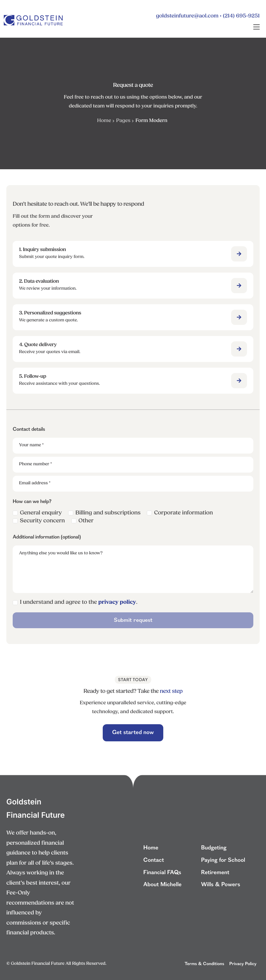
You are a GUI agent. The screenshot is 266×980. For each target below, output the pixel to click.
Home (104, 121)
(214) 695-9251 (241, 16)
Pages (123, 121)
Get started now (133, 733)
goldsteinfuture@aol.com (187, 16)
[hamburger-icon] (256, 27)
